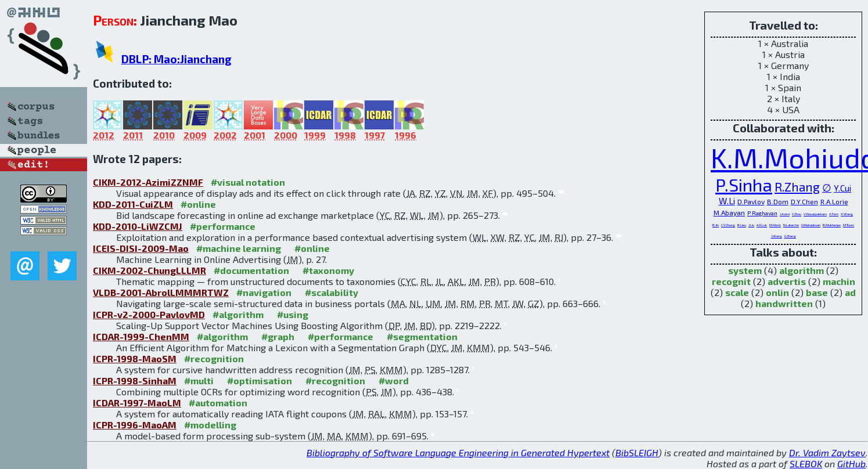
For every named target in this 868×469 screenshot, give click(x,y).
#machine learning (239, 248)
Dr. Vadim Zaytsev (827, 452)
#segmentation (422, 336)
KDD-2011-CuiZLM (133, 204)
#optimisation (260, 380)
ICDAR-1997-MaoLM (137, 403)
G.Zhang (790, 236)
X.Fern (834, 214)
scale (737, 292)
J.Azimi (785, 214)
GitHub (851, 463)
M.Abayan (729, 212)
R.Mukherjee (832, 225)
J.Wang (777, 236)
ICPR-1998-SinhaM (135, 380)
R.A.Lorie (834, 201)
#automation (218, 403)
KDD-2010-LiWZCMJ (138, 226)
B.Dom (778, 201)
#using (293, 314)
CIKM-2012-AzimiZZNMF (148, 182)
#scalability (332, 292)
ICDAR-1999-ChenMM (141, 336)
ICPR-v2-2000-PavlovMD (149, 314)
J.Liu (751, 225)
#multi (199, 380)
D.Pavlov (751, 201)
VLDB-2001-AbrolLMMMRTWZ (161, 292)
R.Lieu (742, 225)
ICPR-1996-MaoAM (135, 425)
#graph (278, 336)
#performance (223, 226)
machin (839, 281)
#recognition (214, 358)
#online (198, 204)
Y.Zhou (797, 214)
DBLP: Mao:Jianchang (177, 59)
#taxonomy (328, 270)
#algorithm (238, 314)
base (817, 292)
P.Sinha (744, 185)
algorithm (802, 270)
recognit (731, 281)
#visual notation (248, 182)
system (745, 270)
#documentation (251, 270)
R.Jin (716, 225)
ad (850, 292)
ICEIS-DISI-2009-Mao (141, 248)
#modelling (210, 425)
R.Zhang (797, 187)
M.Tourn (849, 225)
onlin (777, 292)
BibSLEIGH (637, 452)
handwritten (784, 303)
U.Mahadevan (811, 225)
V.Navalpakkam (815, 214)
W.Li (727, 201)
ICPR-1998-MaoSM (135, 358)
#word (394, 380)
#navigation (264, 292)
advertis (787, 281)
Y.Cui (842, 188)
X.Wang (847, 214)
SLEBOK (806, 463)
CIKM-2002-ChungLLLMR (150, 270)
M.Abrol (775, 225)
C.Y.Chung (728, 225)
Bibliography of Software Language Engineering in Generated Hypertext (458, 452)
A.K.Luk (762, 225)
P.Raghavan (762, 213)
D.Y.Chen (804, 201)
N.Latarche (791, 225)
